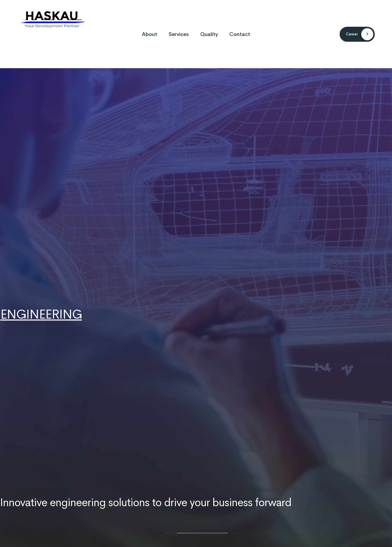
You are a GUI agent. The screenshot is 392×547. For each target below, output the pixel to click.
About (150, 34)
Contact (240, 34)
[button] (357, 34)
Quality (209, 34)
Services (179, 34)
